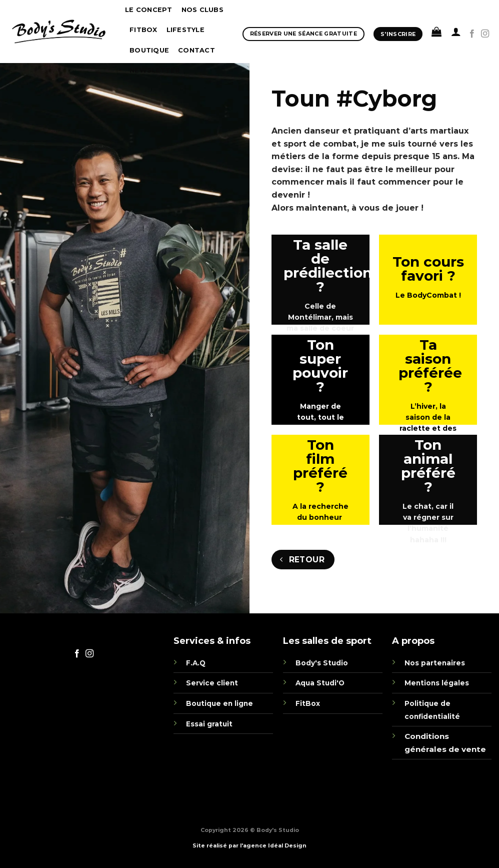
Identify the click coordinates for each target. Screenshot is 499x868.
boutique (149, 50)
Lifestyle (185, 30)
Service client (212, 683)
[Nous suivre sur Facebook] (472, 34)
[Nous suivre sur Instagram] (485, 34)
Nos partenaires (435, 663)
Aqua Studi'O (320, 683)
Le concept (149, 10)
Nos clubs (202, 10)
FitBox (308, 703)
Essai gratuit (209, 724)
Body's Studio (322, 663)
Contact (196, 50)
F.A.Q (196, 663)
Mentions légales (437, 683)
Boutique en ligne (219, 703)
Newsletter (155, 70)
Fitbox (143, 30)
